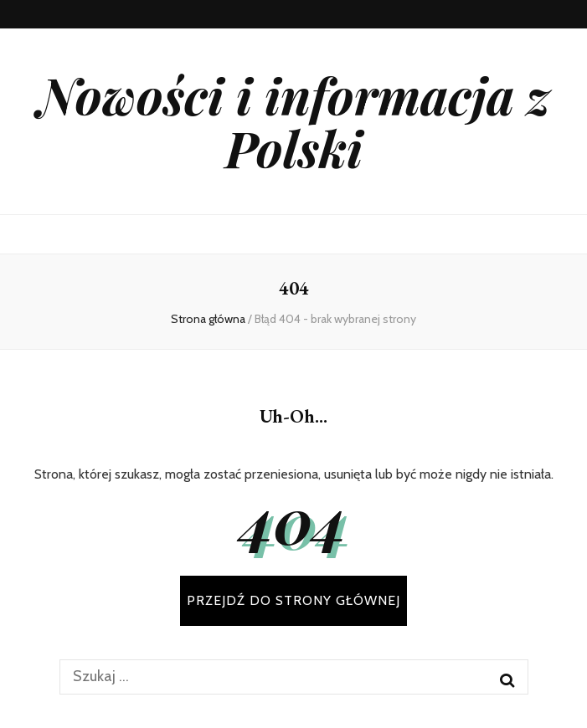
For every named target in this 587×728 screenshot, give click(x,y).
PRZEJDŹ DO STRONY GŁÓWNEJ (293, 600)
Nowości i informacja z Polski (294, 121)
